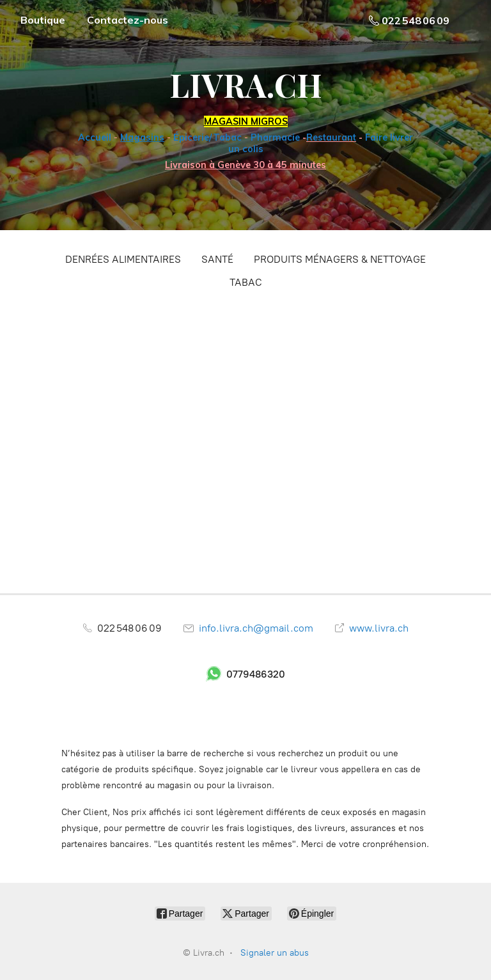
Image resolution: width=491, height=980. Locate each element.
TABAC (246, 282)
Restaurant (331, 137)
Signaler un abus (275, 953)
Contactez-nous (128, 20)
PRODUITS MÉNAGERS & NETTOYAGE (340, 259)
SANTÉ (217, 259)
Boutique (43, 20)
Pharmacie (275, 137)
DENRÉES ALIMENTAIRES (123, 259)
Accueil (95, 137)
